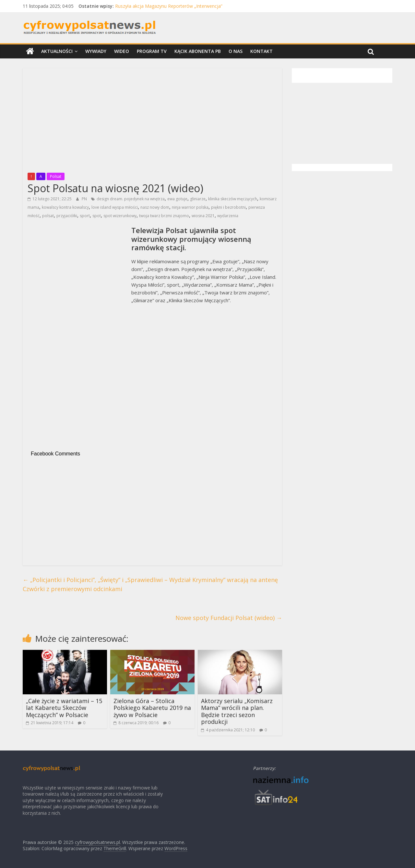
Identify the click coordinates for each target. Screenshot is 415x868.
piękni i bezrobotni (228, 207)
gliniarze (198, 199)
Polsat (56, 176)
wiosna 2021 (203, 216)
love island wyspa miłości (115, 207)
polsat (48, 216)
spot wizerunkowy (120, 216)
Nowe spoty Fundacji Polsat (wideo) (229, 618)
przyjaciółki (67, 216)
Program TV (152, 51)
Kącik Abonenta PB (198, 51)
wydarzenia (228, 216)
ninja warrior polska (190, 207)
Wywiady (96, 51)
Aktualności (57, 51)
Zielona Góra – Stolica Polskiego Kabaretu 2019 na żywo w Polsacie (152, 708)
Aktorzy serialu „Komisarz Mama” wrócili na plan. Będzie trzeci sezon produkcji (237, 711)
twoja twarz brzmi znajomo (164, 216)
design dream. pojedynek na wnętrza (131, 199)
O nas (236, 51)
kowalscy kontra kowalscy (65, 207)
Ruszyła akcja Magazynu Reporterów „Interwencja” (169, 6)
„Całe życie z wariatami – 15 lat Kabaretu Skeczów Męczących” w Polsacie (64, 708)
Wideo (122, 51)
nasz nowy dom (155, 207)
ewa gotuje (177, 199)
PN (85, 199)
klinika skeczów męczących (233, 199)
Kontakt (261, 51)
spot (97, 216)
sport (85, 216)
